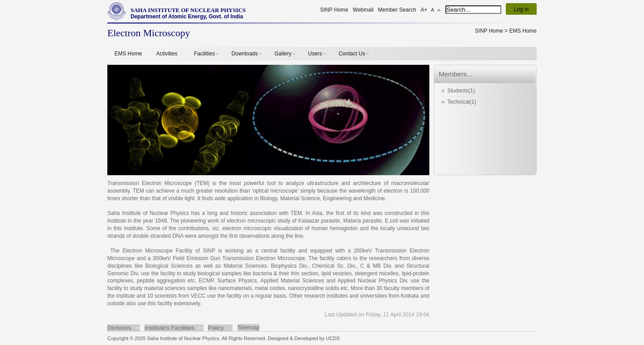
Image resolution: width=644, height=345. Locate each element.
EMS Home (128, 54)
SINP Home (334, 10)
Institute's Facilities (169, 328)
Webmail (363, 10)
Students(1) (461, 91)
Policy (216, 328)
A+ (424, 10)
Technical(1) (462, 102)
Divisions (119, 328)
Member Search (397, 10)
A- (439, 10)
